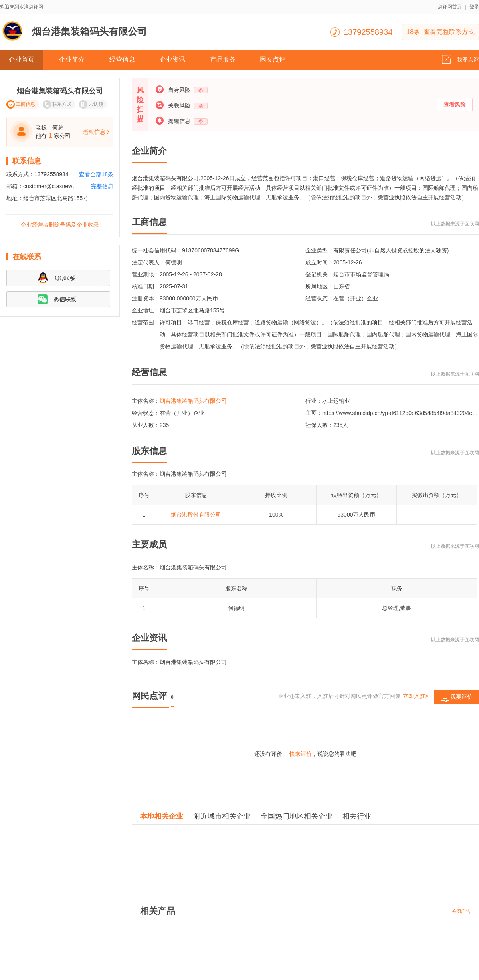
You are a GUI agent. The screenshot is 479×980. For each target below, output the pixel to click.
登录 (474, 7)
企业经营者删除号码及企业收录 (60, 225)
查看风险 (455, 105)
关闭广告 (461, 911)
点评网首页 (450, 7)
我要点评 (460, 57)
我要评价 (457, 699)
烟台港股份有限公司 (196, 515)
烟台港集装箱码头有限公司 (193, 401)
